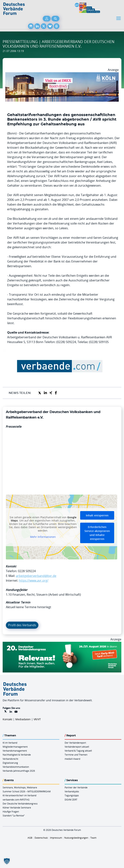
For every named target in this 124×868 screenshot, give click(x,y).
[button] (7, 861)
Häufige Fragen (11, 811)
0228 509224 (27, 571)
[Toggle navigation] (119, 18)
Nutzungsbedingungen (76, 838)
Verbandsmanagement (15, 751)
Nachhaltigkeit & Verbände (17, 755)
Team (93, 838)
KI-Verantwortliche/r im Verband (19, 795)
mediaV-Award (72, 759)
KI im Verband (10, 743)
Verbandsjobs (72, 791)
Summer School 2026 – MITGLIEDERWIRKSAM (27, 791)
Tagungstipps (72, 795)
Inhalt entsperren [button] (97, 515)
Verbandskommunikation (16, 767)
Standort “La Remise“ (14, 815)
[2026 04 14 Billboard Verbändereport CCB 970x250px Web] (62, 75)
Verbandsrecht (10, 759)
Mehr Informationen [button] (43, 537)
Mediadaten (23, 719)
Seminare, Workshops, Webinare (20, 787)
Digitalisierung (10, 763)
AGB (30, 838)
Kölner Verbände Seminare (17, 808)
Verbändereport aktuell (77, 747)
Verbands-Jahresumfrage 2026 (19, 771)
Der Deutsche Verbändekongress (20, 804)
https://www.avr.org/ (34, 580)
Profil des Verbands (22, 625)
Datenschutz (41, 838)
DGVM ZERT (71, 800)
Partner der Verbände (76, 787)
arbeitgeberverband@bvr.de (36, 576)
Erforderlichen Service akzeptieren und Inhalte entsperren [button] (97, 533)
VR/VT (37, 719)
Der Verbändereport (75, 743)
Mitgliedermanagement (15, 747)
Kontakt (7, 719)
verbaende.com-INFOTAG (16, 800)
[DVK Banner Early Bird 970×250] (62, 644)
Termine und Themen (76, 755)
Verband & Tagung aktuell (78, 751)
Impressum (56, 838)
